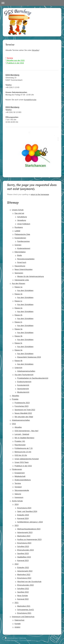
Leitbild (17, 231)
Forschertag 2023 (21, 406)
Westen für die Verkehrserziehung (31, 276)
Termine (18, 483)
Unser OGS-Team (22, 462)
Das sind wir (19, 213)
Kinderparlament (24, 248)
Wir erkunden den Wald (24, 417)
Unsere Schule (18, 210)
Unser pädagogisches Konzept (27, 459)
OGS (14, 424)
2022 (17, 564)
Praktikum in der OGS (23, 466)
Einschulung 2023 (24, 543)
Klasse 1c (18, 301)
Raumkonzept (20, 445)
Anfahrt (17, 627)
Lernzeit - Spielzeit (22, 434)
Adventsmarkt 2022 (25, 571)
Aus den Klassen (19, 283)
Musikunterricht (23, 392)
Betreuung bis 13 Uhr (23, 452)
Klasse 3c (18, 343)
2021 (17, 603)
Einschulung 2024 (24, 508)
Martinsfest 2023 (24, 536)
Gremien (18, 245)
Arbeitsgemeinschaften (26, 371)
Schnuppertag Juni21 (26, 610)
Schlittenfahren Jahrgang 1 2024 (30, 522)
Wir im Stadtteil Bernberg (24, 438)
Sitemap (22, 638)
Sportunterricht (23, 389)
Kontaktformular (30, 100)
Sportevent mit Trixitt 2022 (25, 410)
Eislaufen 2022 (23, 568)
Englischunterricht (24, 382)
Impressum (19, 497)
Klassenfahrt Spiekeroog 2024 (29, 357)
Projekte (15, 399)
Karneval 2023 (23, 561)
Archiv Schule (17, 501)
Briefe (20, 255)
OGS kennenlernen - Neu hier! (27, 431)
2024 (17, 504)
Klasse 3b (18, 336)
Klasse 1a (18, 287)
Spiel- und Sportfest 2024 (27, 511)
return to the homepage (40, 194)
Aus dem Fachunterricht (24, 375)
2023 (17, 525)
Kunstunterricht (23, 385)
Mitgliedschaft (20, 476)
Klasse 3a (18, 329)
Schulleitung (22, 217)
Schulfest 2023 (23, 547)
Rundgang (19, 227)
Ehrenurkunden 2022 (25, 585)
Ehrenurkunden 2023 (25, 550)
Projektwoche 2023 (22, 403)
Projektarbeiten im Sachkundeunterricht (33, 378)
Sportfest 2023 (23, 554)
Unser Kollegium (24, 224)
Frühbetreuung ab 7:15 (24, 448)
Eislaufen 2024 (23, 515)
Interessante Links (22, 280)
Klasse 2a (18, 308)
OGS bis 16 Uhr (21, 455)
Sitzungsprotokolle (22, 490)
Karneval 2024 (23, 518)
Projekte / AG (20, 441)
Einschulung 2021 (24, 613)
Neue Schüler (23, 596)
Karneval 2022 (23, 599)
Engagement (20, 473)
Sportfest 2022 (23, 592)
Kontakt (18, 624)
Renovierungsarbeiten (26, 259)
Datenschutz (20, 620)
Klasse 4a (18, 350)
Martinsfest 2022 (24, 575)
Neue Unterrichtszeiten (24, 269)
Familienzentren (24, 241)
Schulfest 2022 (23, 589)
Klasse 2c (18, 322)
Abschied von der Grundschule (29, 582)
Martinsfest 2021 (24, 606)
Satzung (18, 494)
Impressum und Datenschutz (23, 617)
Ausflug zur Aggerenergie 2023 (29, 539)
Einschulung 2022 (24, 578)
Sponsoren (19, 273)
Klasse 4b (18, 361)
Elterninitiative (20, 252)
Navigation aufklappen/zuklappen (32, 3)
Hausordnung (20, 266)
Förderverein (17, 469)
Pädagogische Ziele (22, 234)
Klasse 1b (18, 294)
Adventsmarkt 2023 (25, 532)
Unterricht (18, 368)
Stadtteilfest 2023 (24, 557)
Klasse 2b (18, 315)
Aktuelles (35, 50)
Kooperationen (20, 238)
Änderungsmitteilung (23, 480)
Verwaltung (22, 220)
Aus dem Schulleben (25, 290)
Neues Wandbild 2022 (23, 413)
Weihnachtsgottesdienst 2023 (29, 529)
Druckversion (12, 638)
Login (57, 638)
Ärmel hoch (22, 262)
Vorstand (18, 487)
